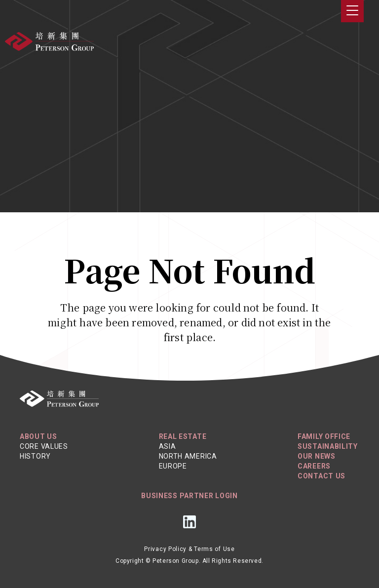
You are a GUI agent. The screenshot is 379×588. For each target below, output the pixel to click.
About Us (38, 436)
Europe (173, 466)
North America (188, 456)
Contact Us (322, 476)
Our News (317, 456)
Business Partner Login (189, 496)
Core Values (44, 446)
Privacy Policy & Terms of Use (189, 549)
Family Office (324, 436)
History (35, 456)
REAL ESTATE (183, 436)
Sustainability (328, 446)
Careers (314, 466)
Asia (168, 446)
